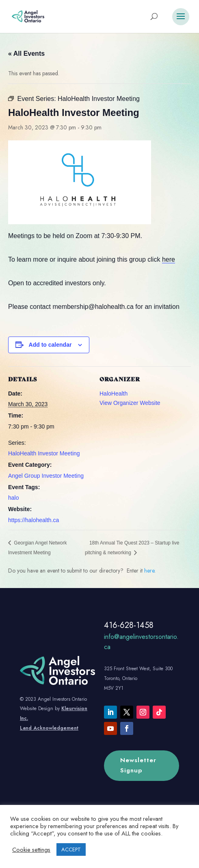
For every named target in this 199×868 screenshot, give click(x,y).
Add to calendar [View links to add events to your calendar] (50, 345)
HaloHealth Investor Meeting (44, 453)
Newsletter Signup (138, 765)
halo (13, 498)
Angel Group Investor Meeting (46, 476)
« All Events (26, 54)
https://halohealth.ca (34, 520)
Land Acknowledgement (49, 728)
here (169, 259)
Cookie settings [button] (31, 850)
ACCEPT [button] (71, 849)
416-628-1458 (129, 625)
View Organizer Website (130, 403)
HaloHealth (114, 394)
